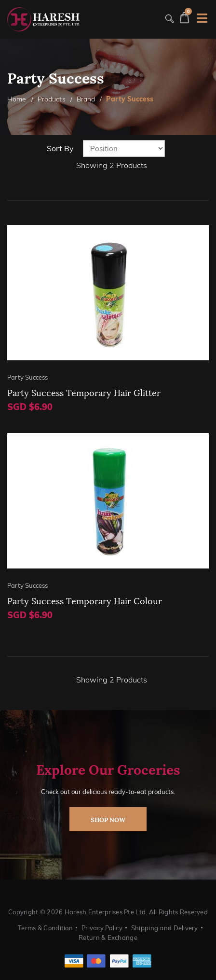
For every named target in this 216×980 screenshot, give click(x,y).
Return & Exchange (108, 937)
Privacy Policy (102, 928)
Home (17, 99)
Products (52, 99)
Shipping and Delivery (165, 928)
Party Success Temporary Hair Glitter (84, 392)
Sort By (60, 148)
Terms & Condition (45, 928)
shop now (108, 819)
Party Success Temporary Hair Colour (85, 600)
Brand (86, 99)
